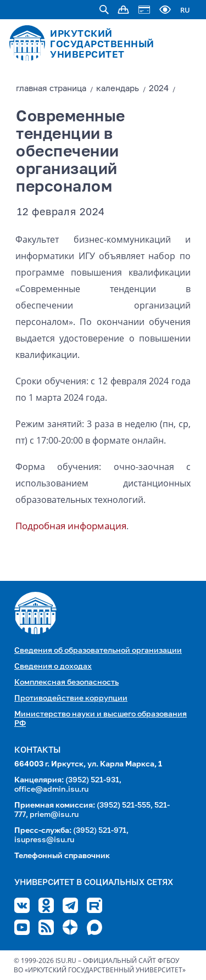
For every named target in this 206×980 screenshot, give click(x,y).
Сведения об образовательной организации (98, 651)
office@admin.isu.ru (51, 789)
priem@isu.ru (54, 815)
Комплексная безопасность (66, 682)
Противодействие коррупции (71, 698)
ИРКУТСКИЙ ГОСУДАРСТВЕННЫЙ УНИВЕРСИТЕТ (102, 45)
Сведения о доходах (53, 667)
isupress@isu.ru (44, 840)
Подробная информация (71, 526)
